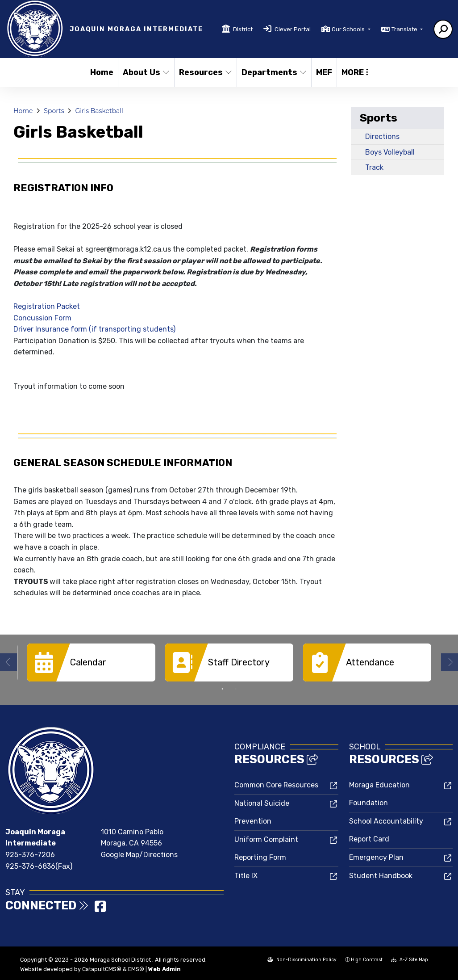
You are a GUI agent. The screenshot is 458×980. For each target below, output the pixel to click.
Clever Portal (293, 29)
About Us (146, 72)
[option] (91, 662)
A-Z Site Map (410, 959)
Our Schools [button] (349, 29)
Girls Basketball (99, 111)
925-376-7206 (30, 854)
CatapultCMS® (102, 968)
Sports (54, 111)
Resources (205, 72)
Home (102, 72)
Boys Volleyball (390, 152)
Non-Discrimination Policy (302, 959)
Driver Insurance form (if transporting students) (94, 329)
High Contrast (367, 959)
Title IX (246, 875)
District (243, 29)
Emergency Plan (376, 856)
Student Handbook (381, 875)
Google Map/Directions (139, 854)
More (355, 72)
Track (374, 167)
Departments (273, 72)
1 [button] (222, 688)
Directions (382, 137)
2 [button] (236, 688)
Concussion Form (42, 318)
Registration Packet (47, 306)
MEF (324, 72)
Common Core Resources (276, 784)
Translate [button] (405, 29)
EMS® (136, 968)
